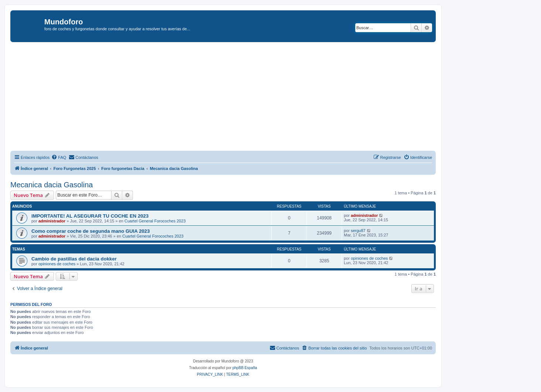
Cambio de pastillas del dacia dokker (74, 259)
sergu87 (358, 231)
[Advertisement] (232, 98)
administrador (52, 221)
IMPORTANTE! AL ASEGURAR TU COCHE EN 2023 (90, 216)
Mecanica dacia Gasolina (52, 185)
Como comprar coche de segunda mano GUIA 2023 (91, 231)
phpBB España (245, 368)
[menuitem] (59, 157)
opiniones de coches (57, 264)
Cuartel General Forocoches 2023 (155, 221)
